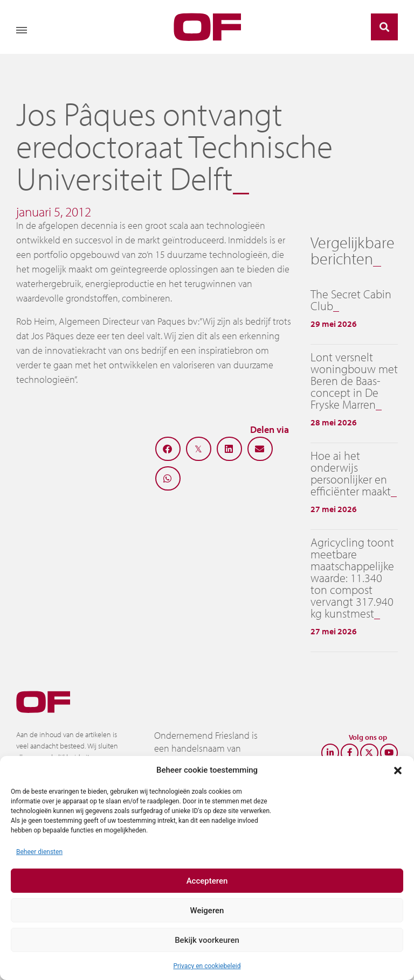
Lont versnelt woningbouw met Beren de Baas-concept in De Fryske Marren (354, 381)
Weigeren (207, 911)
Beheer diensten (39, 852)
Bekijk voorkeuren (207, 940)
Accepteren (207, 881)
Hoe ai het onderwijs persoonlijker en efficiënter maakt (351, 473)
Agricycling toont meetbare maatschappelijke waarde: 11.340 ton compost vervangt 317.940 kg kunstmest (352, 578)
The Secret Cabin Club (351, 300)
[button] (398, 770)
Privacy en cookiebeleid (207, 966)
